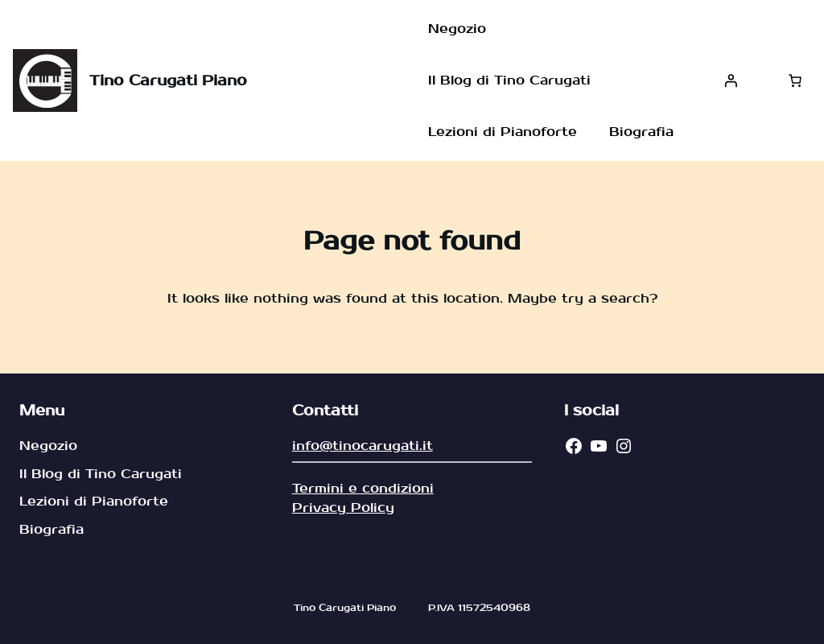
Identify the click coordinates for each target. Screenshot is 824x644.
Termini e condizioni (363, 488)
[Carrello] (795, 80)
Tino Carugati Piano (168, 81)
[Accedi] (731, 80)
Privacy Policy (343, 508)
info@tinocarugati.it (363, 446)
